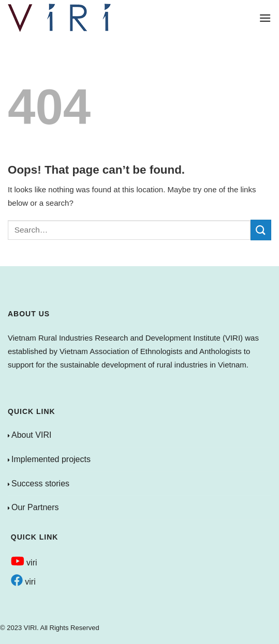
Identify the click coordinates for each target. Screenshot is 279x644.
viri (24, 563)
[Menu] (265, 18)
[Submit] (261, 230)
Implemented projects (51, 459)
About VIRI (31, 435)
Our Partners (35, 507)
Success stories (40, 484)
